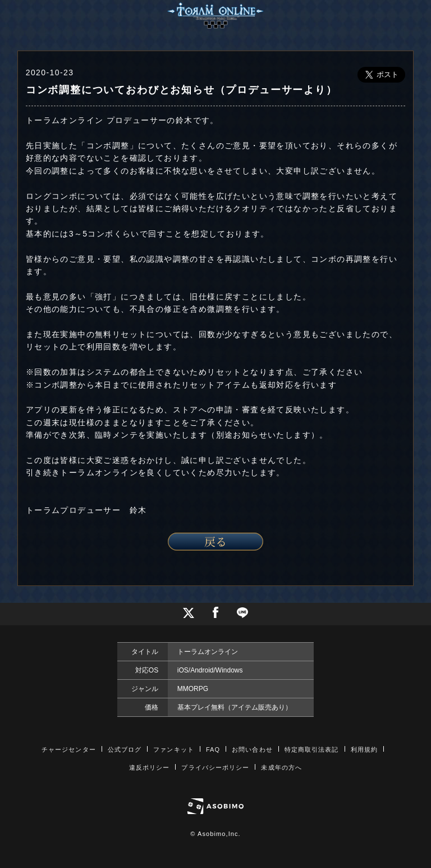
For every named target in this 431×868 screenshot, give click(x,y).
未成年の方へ (281, 767)
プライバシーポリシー (215, 767)
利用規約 (364, 749)
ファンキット (174, 749)
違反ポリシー (150, 767)
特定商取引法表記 (312, 749)
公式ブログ (125, 749)
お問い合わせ (252, 749)
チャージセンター (69, 749)
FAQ (213, 749)
